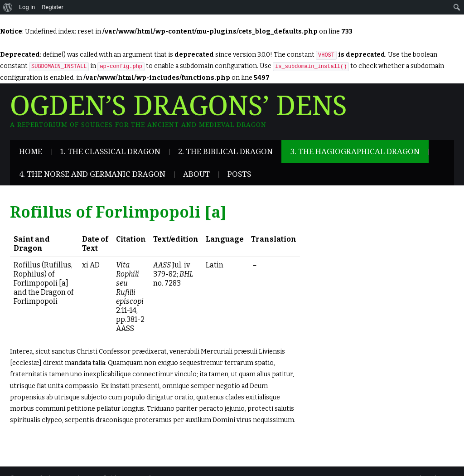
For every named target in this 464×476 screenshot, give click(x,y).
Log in (27, 7)
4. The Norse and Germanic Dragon (92, 174)
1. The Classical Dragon (110, 151)
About (196, 174)
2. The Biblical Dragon (225, 151)
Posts (239, 174)
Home (31, 151)
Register (53, 7)
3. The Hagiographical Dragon (355, 151)
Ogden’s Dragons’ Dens (179, 106)
